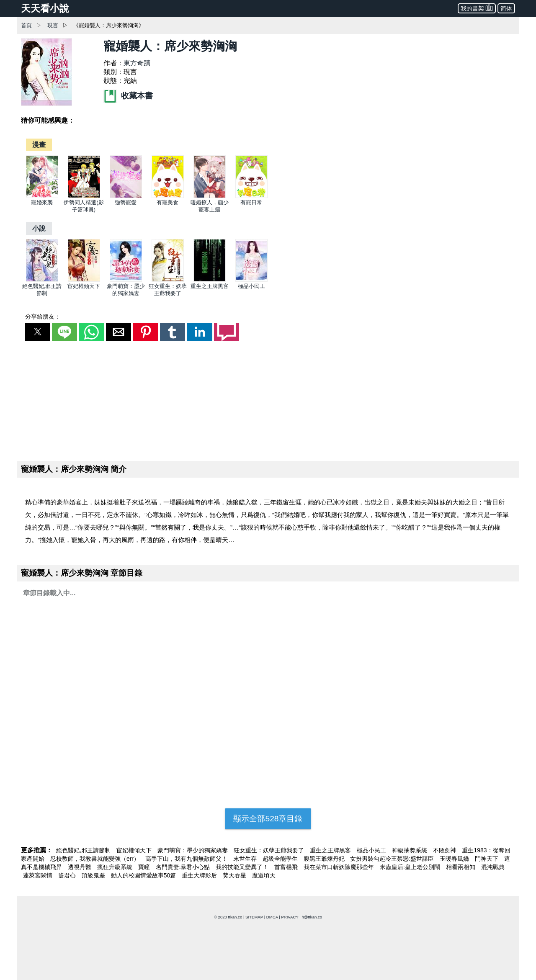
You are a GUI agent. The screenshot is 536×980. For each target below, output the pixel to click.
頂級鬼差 (94, 875)
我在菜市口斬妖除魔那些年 (340, 867)
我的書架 (477, 8)
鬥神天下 (487, 859)
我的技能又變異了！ (243, 867)
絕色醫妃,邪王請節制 (84, 850)
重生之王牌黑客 (210, 286)
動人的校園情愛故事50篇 (144, 875)
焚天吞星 (235, 875)
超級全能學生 (281, 859)
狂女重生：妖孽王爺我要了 (270, 850)
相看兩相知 (461, 867)
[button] (38, 332)
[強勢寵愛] (126, 196)
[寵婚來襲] (42, 196)
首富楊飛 (287, 867)
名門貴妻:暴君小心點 (184, 867)
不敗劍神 (446, 850)
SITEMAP (254, 917)
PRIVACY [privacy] (290, 917)
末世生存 (246, 859)
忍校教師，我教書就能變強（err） (96, 859)
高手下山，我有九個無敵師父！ (187, 859)
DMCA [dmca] (272, 917)
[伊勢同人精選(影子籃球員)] (84, 196)
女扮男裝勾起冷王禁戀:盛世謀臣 (393, 859)
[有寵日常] (251, 196)
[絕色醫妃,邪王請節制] (42, 280)
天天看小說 (45, 8)
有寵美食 (167, 202)
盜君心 (68, 875)
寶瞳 (145, 867)
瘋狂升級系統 (116, 867)
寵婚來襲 (42, 202)
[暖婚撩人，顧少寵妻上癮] (210, 196)
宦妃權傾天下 (84, 286)
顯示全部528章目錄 (268, 819)
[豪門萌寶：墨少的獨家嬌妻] (126, 280)
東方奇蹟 (137, 63)
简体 (506, 8)
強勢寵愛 (126, 202)
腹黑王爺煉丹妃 (325, 859)
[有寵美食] (168, 196)
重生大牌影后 (200, 875)
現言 (53, 25)
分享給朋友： (43, 316)
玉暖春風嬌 (455, 859)
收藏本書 (128, 96)
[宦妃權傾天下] (84, 280)
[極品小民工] (251, 280)
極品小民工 (251, 286)
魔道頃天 (264, 875)
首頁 (26, 25)
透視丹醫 (80, 867)
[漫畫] (39, 145)
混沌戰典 (493, 867)
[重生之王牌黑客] (210, 280)
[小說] (39, 228)
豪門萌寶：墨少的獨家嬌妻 (193, 850)
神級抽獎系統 (410, 850)
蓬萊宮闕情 (39, 875)
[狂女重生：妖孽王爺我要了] (168, 280)
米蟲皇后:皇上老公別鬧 (411, 867)
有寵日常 (251, 202)
